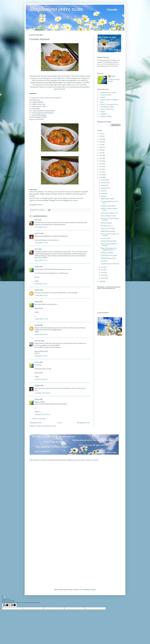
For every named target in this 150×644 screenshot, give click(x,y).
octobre (103, 185)
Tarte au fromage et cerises (108, 216)
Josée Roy (38, 341)
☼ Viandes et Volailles (105, 116)
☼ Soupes (102, 112)
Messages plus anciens (83, 423)
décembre (104, 180)
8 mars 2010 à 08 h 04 (41, 379)
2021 (101, 145)
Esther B (37, 233)
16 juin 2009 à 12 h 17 (41, 227)
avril (103, 270)
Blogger (93, 590)
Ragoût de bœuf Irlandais (108, 231)
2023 (101, 139)
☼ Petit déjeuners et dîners (107, 107)
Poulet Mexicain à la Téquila (109, 255)
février (103, 275)
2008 (101, 281)
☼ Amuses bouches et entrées (107, 92)
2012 (101, 169)
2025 (101, 134)
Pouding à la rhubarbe (107, 253)
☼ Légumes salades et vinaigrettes (109, 100)
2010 (101, 175)
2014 (101, 164)
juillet (103, 194)
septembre (104, 188)
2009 (101, 177)
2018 (101, 153)
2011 (101, 172)
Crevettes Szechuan (106, 223)
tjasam (81, 590)
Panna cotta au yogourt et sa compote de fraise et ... (109, 249)
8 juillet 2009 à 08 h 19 (41, 334)
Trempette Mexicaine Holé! (109, 241)
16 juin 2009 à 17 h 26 (41, 243)
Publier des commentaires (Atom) (46, 426)
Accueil (59, 423)
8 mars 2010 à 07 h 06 (41, 356)
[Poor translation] (13, 605)
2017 (101, 155)
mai (102, 267)
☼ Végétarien (103, 114)
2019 (101, 150)
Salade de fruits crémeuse (108, 228)
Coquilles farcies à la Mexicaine (110, 264)
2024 (101, 136)
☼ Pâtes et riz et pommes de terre (108, 104)
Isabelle (37, 290)
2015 (101, 161)
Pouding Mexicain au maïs (108, 258)
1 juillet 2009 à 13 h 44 (41, 319)
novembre (104, 183)
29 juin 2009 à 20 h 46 (41, 284)
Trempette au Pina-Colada (108, 206)
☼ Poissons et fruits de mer (107, 109)
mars (103, 273)
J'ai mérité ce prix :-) (107, 226)
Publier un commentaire (39, 419)
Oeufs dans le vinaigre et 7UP (109, 213)
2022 (101, 142)
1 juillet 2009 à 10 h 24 (41, 295)
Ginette (37, 267)
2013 (101, 167)
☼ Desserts (102, 97)
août (103, 191)
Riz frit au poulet (106, 238)
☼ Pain (101, 102)
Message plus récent (36, 423)
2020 (101, 147)
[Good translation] (6, 605)
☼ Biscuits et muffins (105, 95)
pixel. (36, 220)
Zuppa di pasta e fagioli (107, 199)
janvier (103, 278)
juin (102, 196)
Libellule (37, 386)
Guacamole (104, 261)
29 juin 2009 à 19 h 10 (41, 260)
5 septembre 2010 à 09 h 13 (42, 414)
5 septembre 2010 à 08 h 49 (42, 393)
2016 (101, 158)
